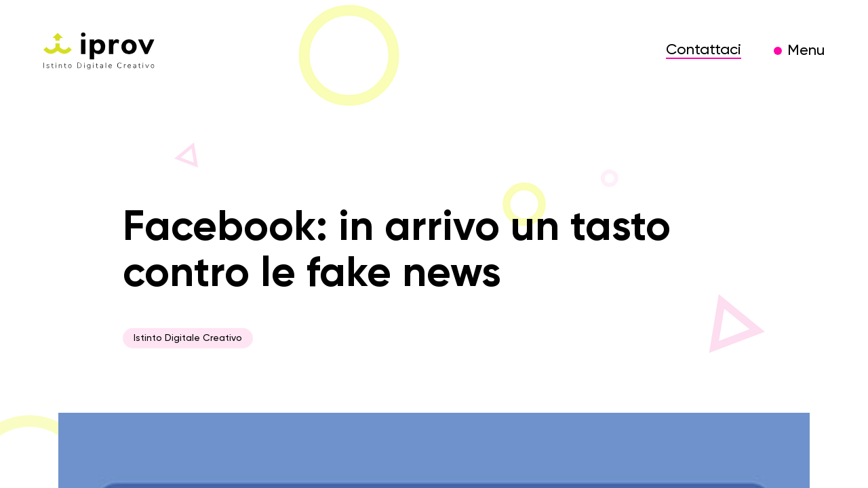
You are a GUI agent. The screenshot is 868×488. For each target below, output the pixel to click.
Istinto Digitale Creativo (188, 338)
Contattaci (704, 50)
